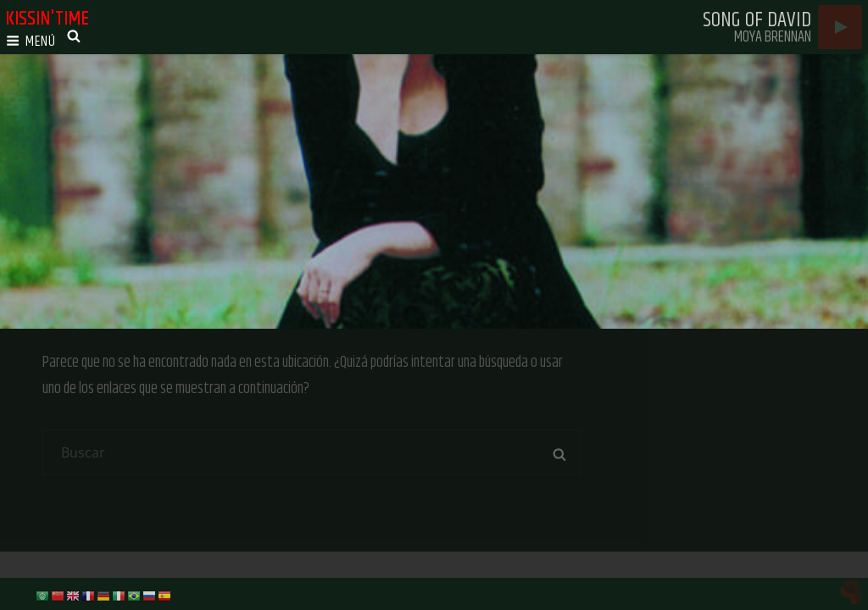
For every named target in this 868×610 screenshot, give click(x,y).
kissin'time (47, 19)
